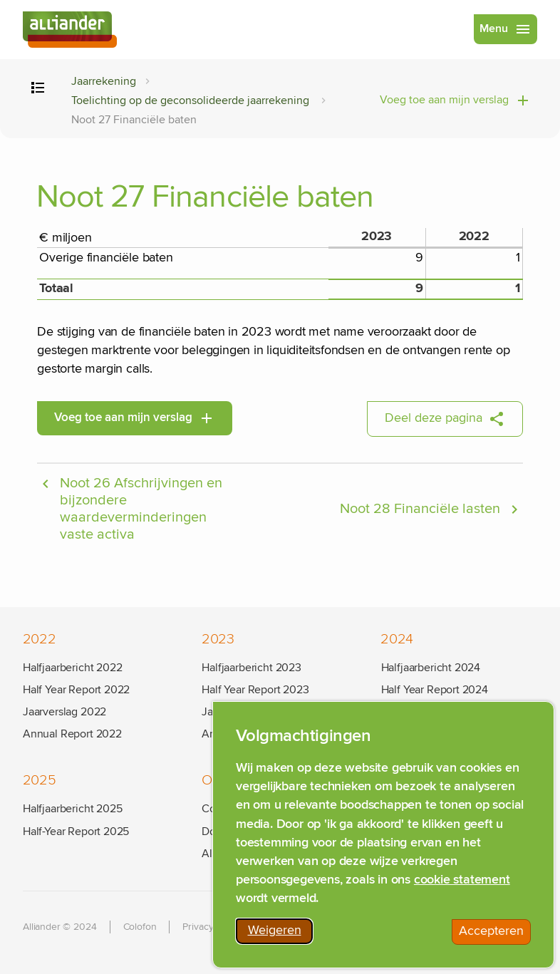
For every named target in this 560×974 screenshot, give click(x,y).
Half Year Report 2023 (255, 690)
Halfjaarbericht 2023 (251, 668)
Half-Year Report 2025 (76, 831)
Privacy (198, 927)
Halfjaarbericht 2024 (431, 668)
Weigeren (281, 937)
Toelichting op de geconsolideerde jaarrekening (192, 101)
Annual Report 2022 (72, 734)
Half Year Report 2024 (435, 690)
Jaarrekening (104, 82)
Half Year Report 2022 (76, 690)
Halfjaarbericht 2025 (72, 809)
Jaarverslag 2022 (64, 712)
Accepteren (495, 938)
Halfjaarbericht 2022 (72, 668)
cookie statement (462, 884)
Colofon (140, 927)
